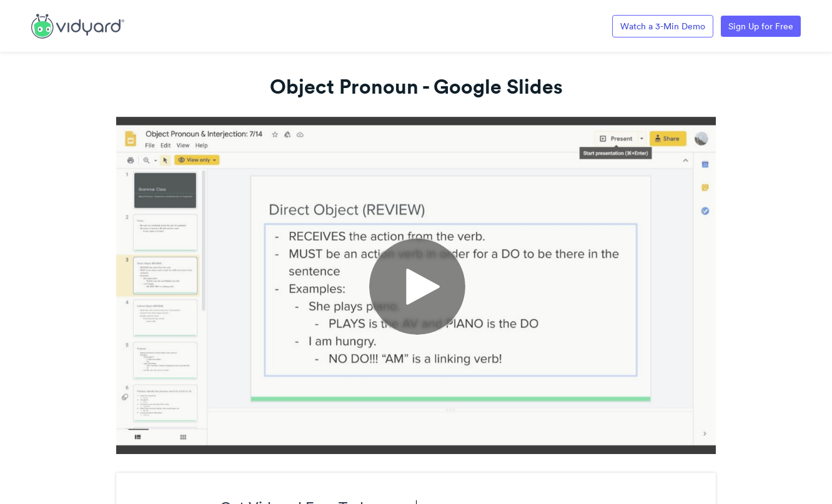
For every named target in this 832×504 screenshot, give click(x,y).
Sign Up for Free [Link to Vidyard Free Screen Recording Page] (761, 26)
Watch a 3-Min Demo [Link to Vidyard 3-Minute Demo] (663, 26)
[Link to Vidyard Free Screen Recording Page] (78, 25)
